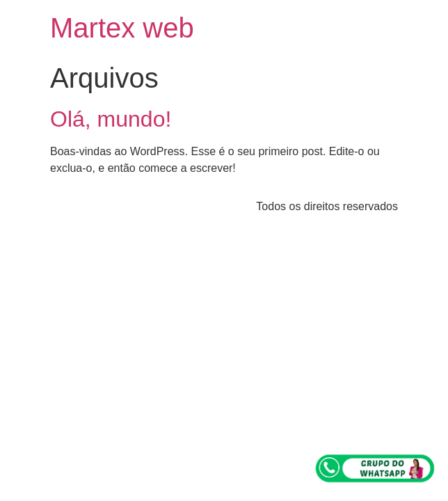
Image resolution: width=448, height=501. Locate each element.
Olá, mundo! (111, 119)
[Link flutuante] (375, 468)
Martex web (122, 28)
